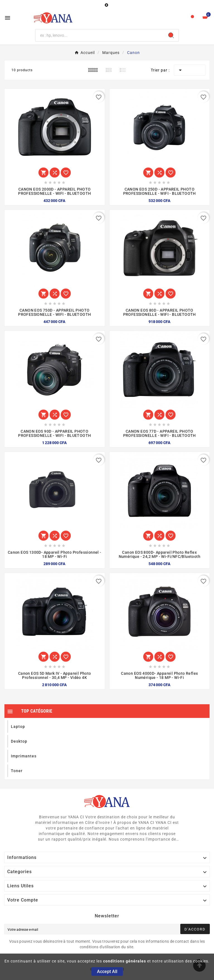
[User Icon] (192, 18)
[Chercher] (100, 35)
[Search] (171, 35)
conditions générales (125, 961)
